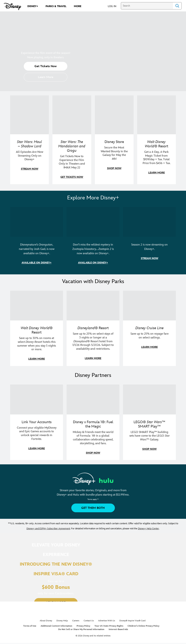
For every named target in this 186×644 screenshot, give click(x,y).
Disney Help (62, 621)
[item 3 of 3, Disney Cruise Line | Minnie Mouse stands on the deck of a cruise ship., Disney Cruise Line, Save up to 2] (149, 306)
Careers (76, 621)
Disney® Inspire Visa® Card (132, 621)
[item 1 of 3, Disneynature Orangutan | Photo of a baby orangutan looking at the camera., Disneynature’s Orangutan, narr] (37, 222)
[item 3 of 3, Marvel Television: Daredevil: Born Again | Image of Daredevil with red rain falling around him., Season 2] (149, 222)
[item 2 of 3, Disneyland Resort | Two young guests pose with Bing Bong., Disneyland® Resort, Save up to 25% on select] (93, 306)
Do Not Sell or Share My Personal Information (81, 629)
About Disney (46, 621)
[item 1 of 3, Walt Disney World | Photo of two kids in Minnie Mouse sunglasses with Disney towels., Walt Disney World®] (37, 306)
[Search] (147, 6)
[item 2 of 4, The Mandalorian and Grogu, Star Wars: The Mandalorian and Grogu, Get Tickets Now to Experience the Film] (72, 115)
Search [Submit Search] (177, 6)
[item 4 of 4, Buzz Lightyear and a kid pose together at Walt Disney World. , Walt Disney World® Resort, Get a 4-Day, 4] (157, 115)
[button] (114, 6)
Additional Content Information (56, 626)
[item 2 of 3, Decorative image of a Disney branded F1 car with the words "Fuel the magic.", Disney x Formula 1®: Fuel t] (93, 399)
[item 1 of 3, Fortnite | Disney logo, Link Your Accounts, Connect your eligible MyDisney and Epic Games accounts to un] (37, 399)
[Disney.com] (12, 7)
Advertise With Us (107, 621)
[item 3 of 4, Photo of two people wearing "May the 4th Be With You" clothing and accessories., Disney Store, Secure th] (114, 115)
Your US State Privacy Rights (109, 626)
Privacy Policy (83, 626)
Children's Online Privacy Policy (143, 626)
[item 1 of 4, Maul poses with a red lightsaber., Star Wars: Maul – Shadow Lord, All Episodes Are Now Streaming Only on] (29, 115)
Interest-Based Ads (118, 629)
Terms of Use (30, 626)
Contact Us (89, 621)
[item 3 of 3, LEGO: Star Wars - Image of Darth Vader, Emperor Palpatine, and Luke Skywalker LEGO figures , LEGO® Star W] (149, 399)
